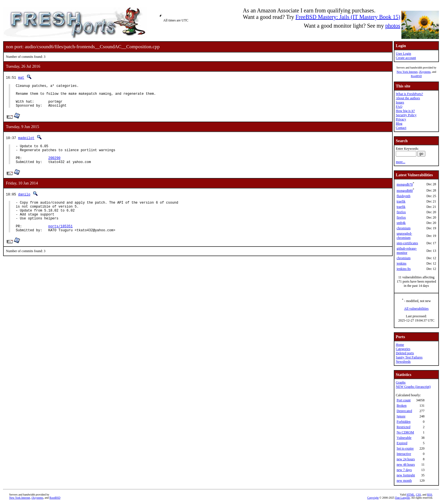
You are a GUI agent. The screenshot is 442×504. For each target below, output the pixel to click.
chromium (404, 228)
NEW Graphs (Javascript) (413, 387)
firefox (401, 212)
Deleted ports (405, 353)
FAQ (399, 107)
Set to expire (405, 448)
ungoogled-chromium (404, 236)
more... (401, 162)
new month (404, 481)
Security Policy (406, 115)
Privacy (401, 119)
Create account (406, 58)
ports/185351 (60, 241)
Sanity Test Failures (409, 357)
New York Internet (407, 72)
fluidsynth (404, 196)
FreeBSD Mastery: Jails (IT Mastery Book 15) (348, 17)
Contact (401, 128)
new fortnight (406, 475)
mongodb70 (405, 184)
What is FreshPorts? (409, 94)
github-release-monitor (407, 251)
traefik (401, 201)
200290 (54, 166)
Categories (403, 349)
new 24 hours (406, 459)
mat (21, 77)
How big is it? (405, 111)
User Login (403, 54)
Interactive (404, 454)
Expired (402, 443)
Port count (404, 400)
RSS (430, 495)
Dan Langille (403, 498)
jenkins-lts (404, 269)
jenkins (402, 263)
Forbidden (404, 422)
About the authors (408, 98)
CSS (418, 495)
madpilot (26, 143)
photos (393, 26)
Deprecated (404, 411)
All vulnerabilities (416, 309)
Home (400, 345)
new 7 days (404, 470)
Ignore (401, 416)
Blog (399, 124)
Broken (402, 406)
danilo (24, 203)
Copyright (373, 498)
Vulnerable (404, 438)
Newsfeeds (403, 362)
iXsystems (425, 72)
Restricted (404, 427)
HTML (410, 495)
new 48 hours (406, 465)
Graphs (401, 382)
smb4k (401, 223)
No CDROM (405, 432)
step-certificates (407, 243)
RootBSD (416, 76)
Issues (400, 102)
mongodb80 (405, 191)
